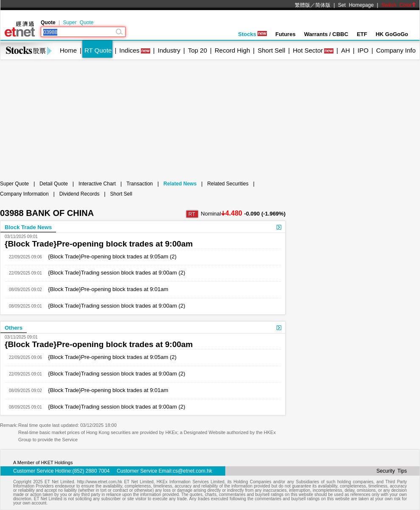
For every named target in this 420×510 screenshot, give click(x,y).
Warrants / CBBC (326, 34)
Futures (286, 34)
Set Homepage (356, 5)
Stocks (252, 34)
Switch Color (399, 5)
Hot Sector (308, 50)
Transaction (140, 184)
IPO (363, 50)
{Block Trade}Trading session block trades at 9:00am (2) (114, 273)
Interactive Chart (97, 184)
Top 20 (197, 50)
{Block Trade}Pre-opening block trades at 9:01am (105, 289)
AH (346, 50)
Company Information (24, 194)
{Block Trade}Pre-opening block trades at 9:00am (99, 244)
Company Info (396, 50)
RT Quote (98, 50)
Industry (169, 50)
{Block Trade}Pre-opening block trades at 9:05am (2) (109, 256)
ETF (362, 34)
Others (14, 328)
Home (68, 50)
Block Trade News (28, 227)
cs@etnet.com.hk (192, 471)
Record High (232, 50)
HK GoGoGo (392, 34)
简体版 (323, 5)
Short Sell (271, 50)
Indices (129, 50)
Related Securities (228, 184)
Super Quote (78, 22)
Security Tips (392, 471)
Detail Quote (54, 184)
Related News (180, 184)
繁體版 (302, 5)
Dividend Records (80, 194)
